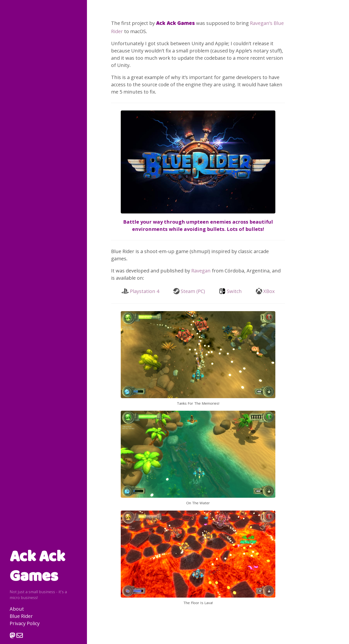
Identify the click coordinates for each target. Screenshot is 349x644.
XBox (269, 291)
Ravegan (201, 271)
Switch (234, 291)
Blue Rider (21, 616)
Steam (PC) (193, 291)
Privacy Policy (25, 623)
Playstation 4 (145, 291)
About (17, 609)
